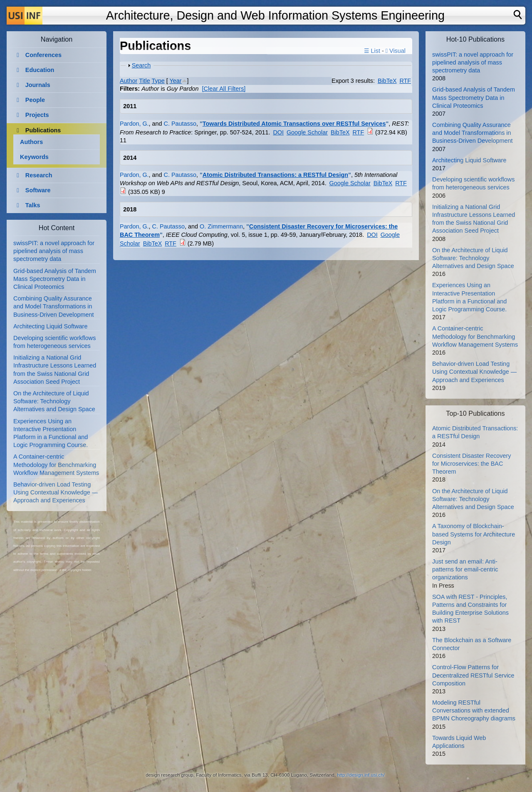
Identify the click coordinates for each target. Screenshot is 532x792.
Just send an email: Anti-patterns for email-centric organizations (465, 569)
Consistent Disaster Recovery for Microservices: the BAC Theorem (472, 464)
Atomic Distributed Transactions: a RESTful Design (275, 175)
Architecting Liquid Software (50, 326)
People (35, 100)
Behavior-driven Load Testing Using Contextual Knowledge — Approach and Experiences (56, 492)
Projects (37, 115)
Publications (43, 130)
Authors (31, 142)
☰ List (372, 51)
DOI (278, 132)
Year (176, 81)
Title (145, 81)
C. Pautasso (180, 124)
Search (141, 65)
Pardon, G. (134, 124)
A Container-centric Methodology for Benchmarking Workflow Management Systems (56, 464)
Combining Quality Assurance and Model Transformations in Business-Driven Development (54, 306)
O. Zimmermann (221, 226)
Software (38, 190)
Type (158, 81)
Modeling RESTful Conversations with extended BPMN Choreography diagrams (474, 710)
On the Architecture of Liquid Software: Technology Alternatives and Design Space (54, 401)
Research (39, 175)
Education (40, 70)
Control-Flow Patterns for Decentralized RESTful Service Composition (473, 675)
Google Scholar (307, 132)
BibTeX (387, 81)
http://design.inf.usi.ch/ (361, 775)
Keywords (34, 157)
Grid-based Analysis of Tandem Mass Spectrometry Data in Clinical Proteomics (55, 279)
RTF (405, 81)
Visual (396, 51)
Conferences (43, 55)
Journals (38, 85)
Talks (33, 205)
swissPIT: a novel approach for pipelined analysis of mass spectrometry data (54, 251)
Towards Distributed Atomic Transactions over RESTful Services (294, 124)
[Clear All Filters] (224, 89)
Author (129, 81)
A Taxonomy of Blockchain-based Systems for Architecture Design (474, 534)
